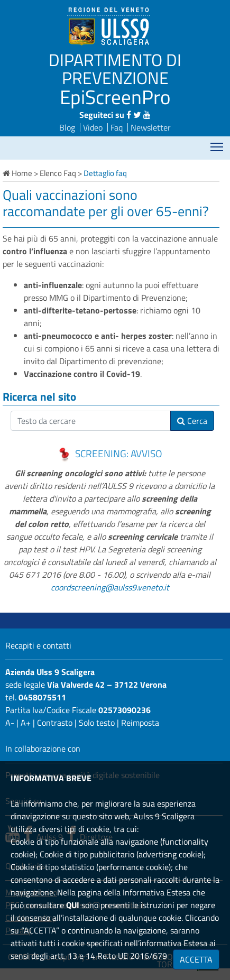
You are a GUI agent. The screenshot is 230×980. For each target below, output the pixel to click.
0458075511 (42, 697)
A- (10, 723)
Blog (67, 127)
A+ (26, 723)
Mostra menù (218, 144)
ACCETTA (196, 959)
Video (93, 127)
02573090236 (125, 710)
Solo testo (97, 723)
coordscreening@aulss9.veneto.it (110, 587)
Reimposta (140, 723)
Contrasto (55, 723)
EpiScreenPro (115, 97)
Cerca (192, 421)
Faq (117, 127)
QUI (73, 905)
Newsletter (151, 127)
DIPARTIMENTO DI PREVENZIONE (115, 69)
